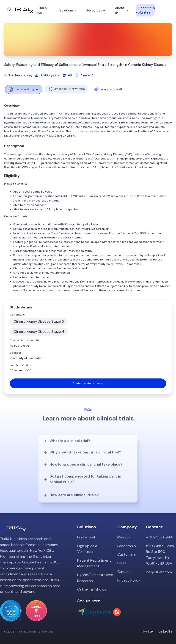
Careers (124, 568)
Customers (127, 550)
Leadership (127, 542)
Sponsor (16, 353)
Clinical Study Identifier (25, 340)
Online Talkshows (92, 585)
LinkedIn (165, 627)
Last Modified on (21, 365)
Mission (124, 533)
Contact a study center (88, 383)
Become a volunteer (145, 10)
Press (122, 559)
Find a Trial (86, 533)
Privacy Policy (129, 576)
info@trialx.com (159, 568)
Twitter (148, 627)
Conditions (17, 315)
